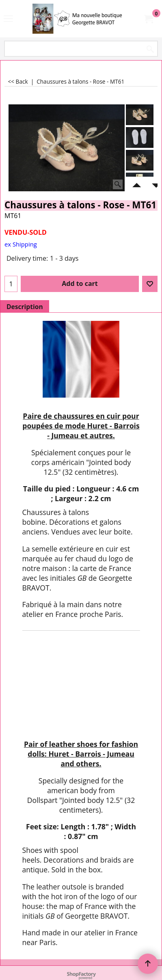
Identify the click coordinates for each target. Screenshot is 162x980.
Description (25, 307)
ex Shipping (21, 244)
